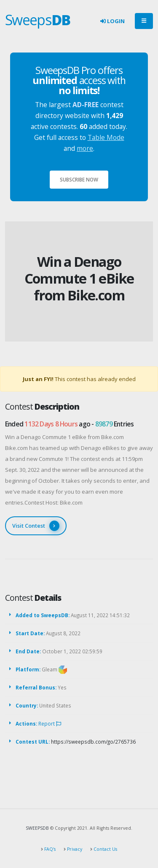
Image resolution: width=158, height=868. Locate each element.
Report (50, 723)
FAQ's (49, 849)
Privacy (74, 849)
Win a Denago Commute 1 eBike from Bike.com (79, 278)
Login (112, 21)
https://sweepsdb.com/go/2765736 (93, 742)
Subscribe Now (79, 179)
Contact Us (105, 849)
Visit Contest (36, 526)
